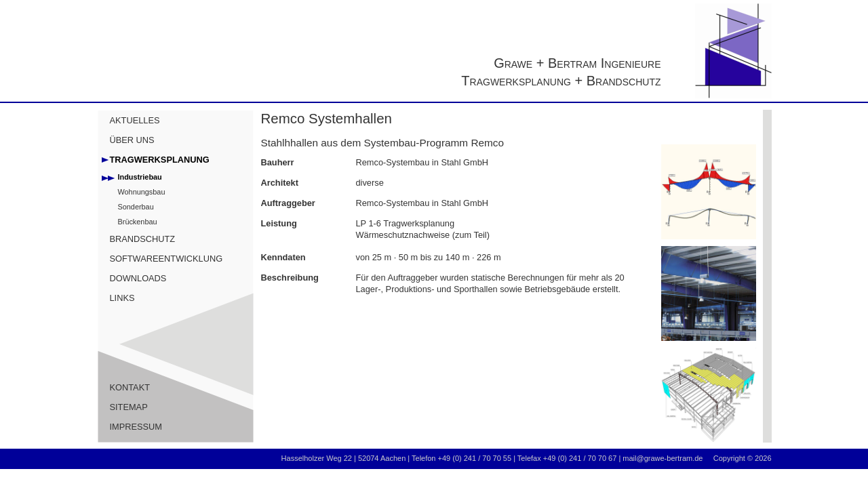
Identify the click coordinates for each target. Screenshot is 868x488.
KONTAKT (130, 387)
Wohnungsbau (142, 192)
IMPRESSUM (136, 427)
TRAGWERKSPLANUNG (160, 160)
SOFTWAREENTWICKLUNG (166, 259)
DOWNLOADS (138, 278)
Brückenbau (138, 222)
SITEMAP (129, 407)
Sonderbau (136, 207)
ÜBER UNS (132, 140)
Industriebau (140, 177)
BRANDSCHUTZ (143, 239)
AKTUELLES (135, 120)
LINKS (122, 298)
